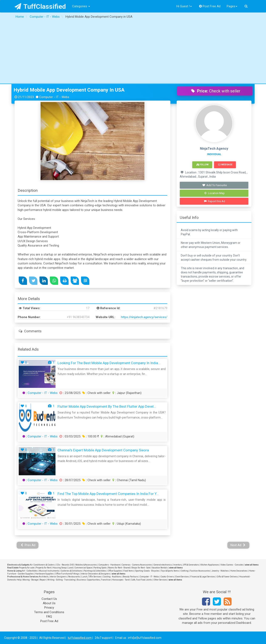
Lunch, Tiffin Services (91, 577)
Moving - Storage (30, 580)
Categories (81, 6)
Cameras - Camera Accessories (137, 565)
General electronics (163, 565)
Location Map (214, 193)
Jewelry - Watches (220, 571)
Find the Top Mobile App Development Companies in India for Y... (108, 494)
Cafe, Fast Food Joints (141, 580)
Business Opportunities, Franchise (94, 580)
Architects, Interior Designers (53, 577)
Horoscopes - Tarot (121, 580)
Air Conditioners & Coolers (42, 565)
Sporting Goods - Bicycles (147, 571)
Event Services (182, 577)
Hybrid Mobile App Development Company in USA (69, 90)
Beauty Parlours (131, 577)
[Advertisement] (133, 52)
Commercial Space (83, 568)
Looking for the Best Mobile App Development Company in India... (109, 363)
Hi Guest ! (184, 6)
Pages (232, 6)
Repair (43, 580)
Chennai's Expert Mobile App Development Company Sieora (103, 450)
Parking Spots (100, 568)
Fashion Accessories (200, 571)
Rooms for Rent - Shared (119, 568)
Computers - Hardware (109, 565)
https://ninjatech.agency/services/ (144, 317)
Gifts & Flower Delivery (227, 577)
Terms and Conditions (49, 612)
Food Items (129, 571)
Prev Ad (28, 545)
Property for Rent (43, 568)
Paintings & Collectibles (95, 571)
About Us (49, 603)
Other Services (160, 580)
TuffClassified (40, 6)
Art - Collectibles (30, 571)
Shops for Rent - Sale (141, 568)
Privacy (49, 608)
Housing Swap (60, 568)
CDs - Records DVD (65, 565)
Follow (203, 165)
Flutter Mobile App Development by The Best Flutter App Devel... (107, 406)
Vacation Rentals (160, 568)
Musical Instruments (49, 571)
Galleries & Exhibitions (71, 571)
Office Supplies (115, 571)
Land (70, 568)
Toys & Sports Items (170, 571)
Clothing (184, 571)
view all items (252, 565)
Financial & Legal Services (203, 577)
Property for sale (27, 568)
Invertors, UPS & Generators (186, 565)
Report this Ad (215, 201)
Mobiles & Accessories (86, 565)
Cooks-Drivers (167, 577)
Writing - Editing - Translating (61, 580)
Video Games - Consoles (232, 565)
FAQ (49, 617)
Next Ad (238, 545)
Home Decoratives (239, 571)
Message (225, 165)
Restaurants (74, 577)
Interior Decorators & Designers (96, 574)
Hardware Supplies (44, 574)
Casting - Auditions (112, 577)
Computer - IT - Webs (43, 393)
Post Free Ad (210, 6)
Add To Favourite (215, 185)
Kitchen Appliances (210, 565)
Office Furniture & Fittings (67, 574)
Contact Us (49, 599)
